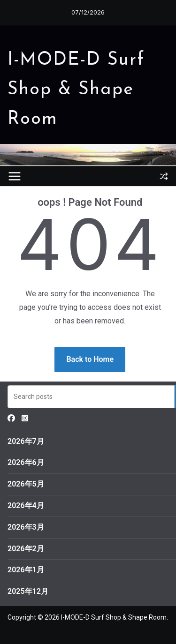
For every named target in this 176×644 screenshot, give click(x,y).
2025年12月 (28, 591)
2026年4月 (26, 505)
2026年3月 (26, 527)
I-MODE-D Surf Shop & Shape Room (76, 90)
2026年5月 (26, 484)
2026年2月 (26, 549)
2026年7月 (26, 441)
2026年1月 (26, 570)
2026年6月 (26, 462)
